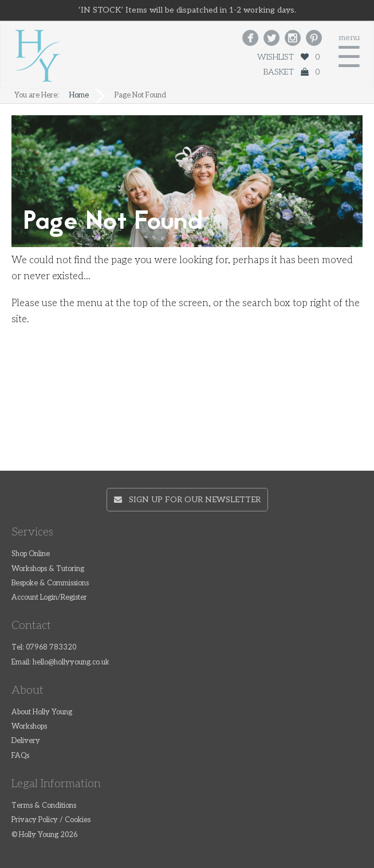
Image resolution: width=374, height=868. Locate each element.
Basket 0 (292, 72)
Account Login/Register (49, 598)
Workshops (29, 727)
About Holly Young (42, 712)
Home (79, 95)
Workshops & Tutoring (48, 569)
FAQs (20, 756)
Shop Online (31, 554)
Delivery (26, 741)
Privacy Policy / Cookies (51, 820)
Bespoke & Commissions (50, 583)
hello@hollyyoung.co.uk (71, 662)
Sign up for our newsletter (187, 500)
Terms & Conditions (44, 806)
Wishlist (288, 57)
